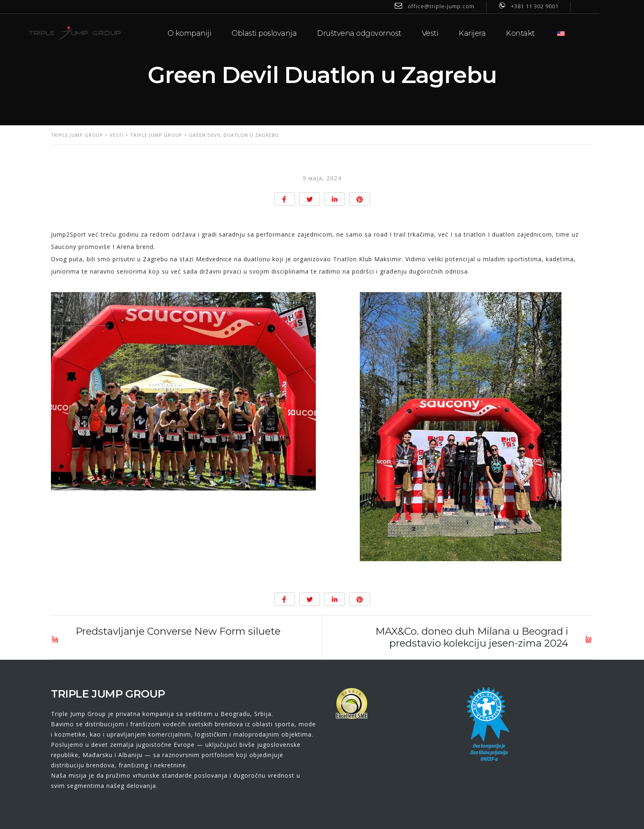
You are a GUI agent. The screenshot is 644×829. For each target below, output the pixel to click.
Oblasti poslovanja (287, 33)
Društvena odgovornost (382, 33)
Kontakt (543, 33)
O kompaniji (212, 33)
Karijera (495, 33)
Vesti (452, 33)
